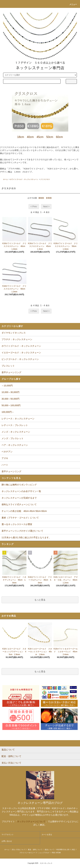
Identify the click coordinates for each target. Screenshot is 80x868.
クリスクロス (45, 179)
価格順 (41, 198)
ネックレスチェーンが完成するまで (19, 498)
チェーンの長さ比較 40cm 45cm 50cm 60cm (24, 511)
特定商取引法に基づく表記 (66, 850)
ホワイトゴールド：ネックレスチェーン (24, 179)
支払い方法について (19, 850)
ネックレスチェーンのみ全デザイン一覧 (21, 491)
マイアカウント (8, 835)
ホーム (5, 179)
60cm (59, 137)
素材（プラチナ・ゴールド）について (20, 518)
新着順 (49, 198)
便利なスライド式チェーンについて (19, 504)
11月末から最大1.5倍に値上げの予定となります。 (26, 537)
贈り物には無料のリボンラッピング (19, 485)
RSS (53, 853)
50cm (50, 137)
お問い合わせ (7, 841)
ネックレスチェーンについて (31, 821)
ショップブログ (44, 853)
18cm (21, 137)
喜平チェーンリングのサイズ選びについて (22, 531)
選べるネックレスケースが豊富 (17, 524)
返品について (49, 850)
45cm (40, 137)
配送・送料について (35, 850)
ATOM (58, 853)
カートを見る (47, 835)
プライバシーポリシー (27, 853)
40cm (30, 137)
